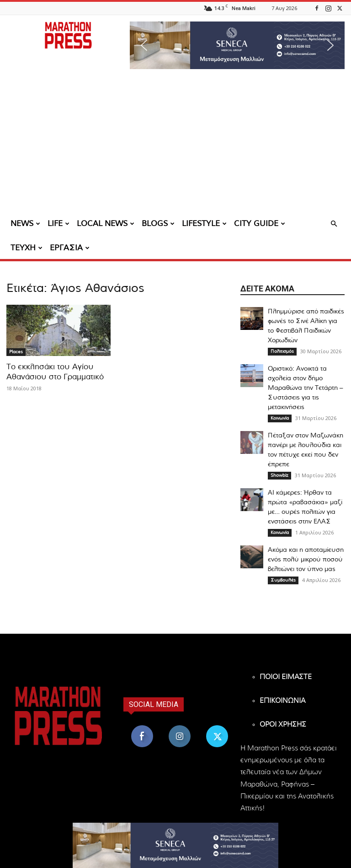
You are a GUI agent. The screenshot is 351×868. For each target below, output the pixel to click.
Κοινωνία (280, 418)
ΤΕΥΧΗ (27, 248)
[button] (237, 45)
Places (16, 352)
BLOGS (158, 224)
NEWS (25, 224)
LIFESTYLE (204, 224)
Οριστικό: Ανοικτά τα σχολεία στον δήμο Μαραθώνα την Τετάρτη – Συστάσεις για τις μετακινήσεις (305, 388)
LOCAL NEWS (106, 224)
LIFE (58, 224)
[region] (237, 45)
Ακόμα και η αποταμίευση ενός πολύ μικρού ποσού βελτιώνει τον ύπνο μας (306, 560)
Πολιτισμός (282, 351)
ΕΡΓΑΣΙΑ (70, 248)
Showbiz (279, 475)
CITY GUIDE (260, 224)
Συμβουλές (283, 580)
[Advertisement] (175, 144)
